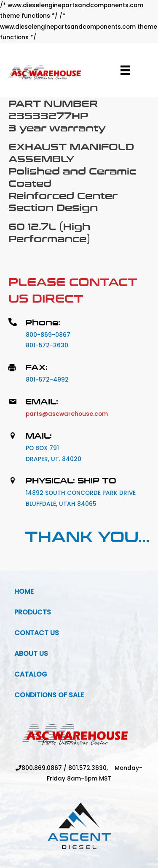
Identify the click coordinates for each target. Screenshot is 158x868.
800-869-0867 (48, 335)
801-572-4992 (47, 380)
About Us (31, 654)
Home (24, 591)
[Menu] (125, 70)
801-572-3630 (47, 345)
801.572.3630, (91, 768)
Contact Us (37, 633)
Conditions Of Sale (49, 695)
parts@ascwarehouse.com (67, 414)
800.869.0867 (42, 768)
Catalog (31, 674)
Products (33, 612)
